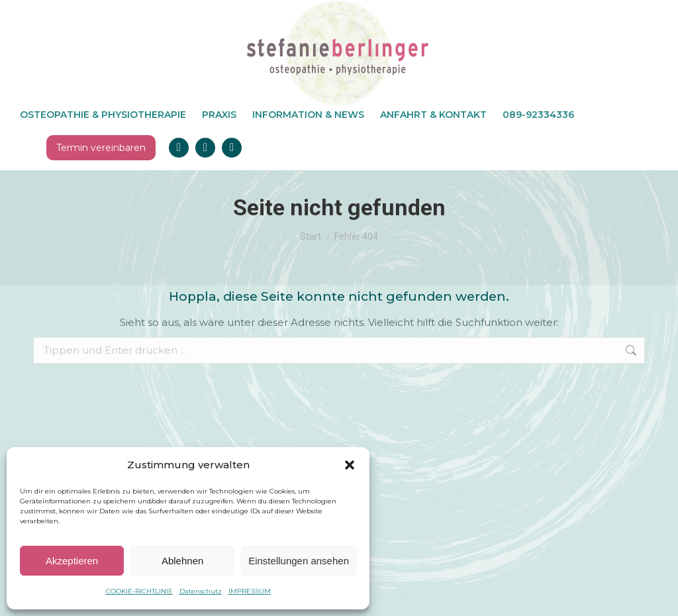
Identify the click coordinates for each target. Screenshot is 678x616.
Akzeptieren (72, 561)
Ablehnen (182, 561)
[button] (350, 465)
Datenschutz (201, 591)
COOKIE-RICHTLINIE (139, 591)
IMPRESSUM (250, 591)
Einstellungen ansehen (299, 561)
